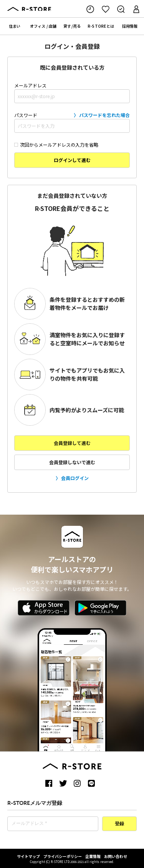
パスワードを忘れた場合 (104, 115)
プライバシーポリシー (63, 856)
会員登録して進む (72, 443)
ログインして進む (72, 160)
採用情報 (130, 26)
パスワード (72, 122)
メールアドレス (72, 93)
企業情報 (93, 856)
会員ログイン (75, 478)
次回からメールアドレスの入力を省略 (56, 145)
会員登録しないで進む (72, 462)
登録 (119, 824)
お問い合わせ (116, 856)
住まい (15, 26)
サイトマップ (28, 856)
